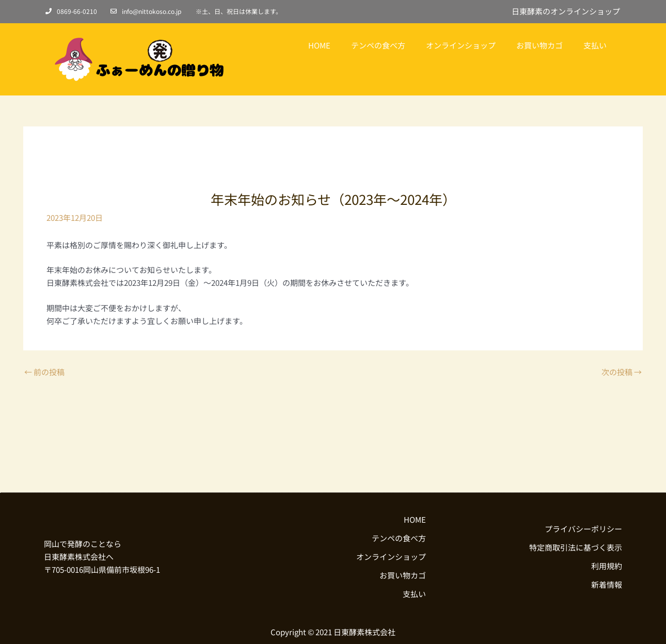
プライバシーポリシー (583, 529)
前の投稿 (44, 372)
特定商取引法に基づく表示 (576, 547)
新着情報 (607, 584)
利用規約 (607, 566)
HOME (319, 45)
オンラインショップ (461, 45)
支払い (595, 45)
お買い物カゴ (540, 45)
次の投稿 (622, 372)
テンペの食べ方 (378, 45)
